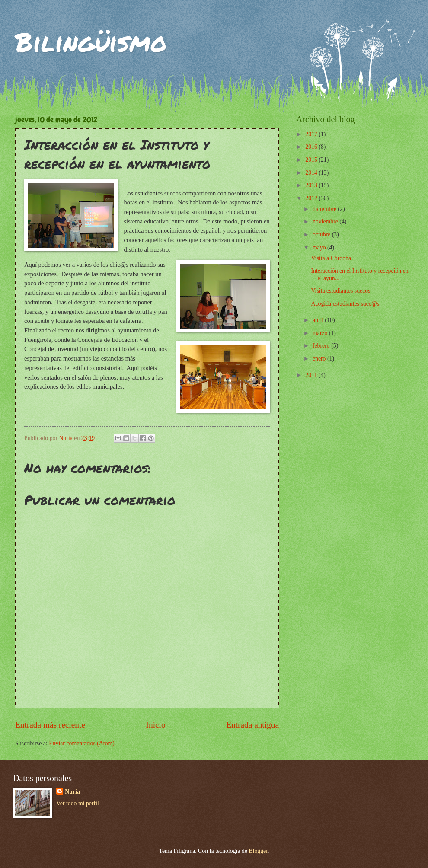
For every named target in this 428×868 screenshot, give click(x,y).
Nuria (72, 792)
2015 (312, 160)
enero (320, 359)
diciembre (325, 209)
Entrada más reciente (50, 725)
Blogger (258, 851)
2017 (312, 134)
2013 (312, 185)
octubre (322, 235)
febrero (322, 346)
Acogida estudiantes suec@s (345, 304)
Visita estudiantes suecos (340, 291)
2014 (312, 173)
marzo (321, 333)
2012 (312, 198)
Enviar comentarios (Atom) (82, 743)
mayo (320, 247)
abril (319, 320)
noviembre (326, 222)
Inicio (156, 725)
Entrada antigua (252, 725)
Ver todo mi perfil (77, 803)
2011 (312, 375)
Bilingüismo (91, 41)
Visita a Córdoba (331, 258)
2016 (312, 147)
